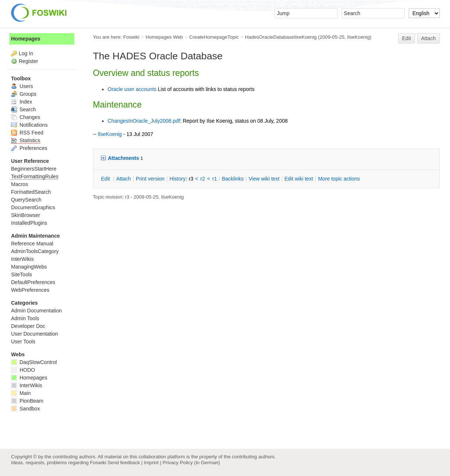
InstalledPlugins (29, 223)
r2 (203, 179)
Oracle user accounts (132, 89)
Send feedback (124, 463)
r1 (214, 179)
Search (23, 109)
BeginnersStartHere (34, 169)
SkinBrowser (26, 215)
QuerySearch (26, 200)
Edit (407, 38)
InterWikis (22, 259)
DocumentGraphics (33, 207)
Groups (24, 94)
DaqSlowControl (34, 362)
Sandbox (25, 409)
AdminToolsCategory (35, 251)
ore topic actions (339, 179)
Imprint (151, 463)
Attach (429, 38)
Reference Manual (32, 244)
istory (178, 179)
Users (22, 86)
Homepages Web (164, 37)
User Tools (23, 342)
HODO (23, 370)
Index (22, 102)
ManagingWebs (29, 267)
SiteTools (22, 274)
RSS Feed (27, 133)
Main (21, 393)
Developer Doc (28, 326)
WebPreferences (30, 290)
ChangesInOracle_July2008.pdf (144, 121)
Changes (26, 117)
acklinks (233, 179)
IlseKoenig (358, 37)
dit (106, 179)
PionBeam (27, 401)
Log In (26, 53)
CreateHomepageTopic (214, 37)
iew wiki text (264, 179)
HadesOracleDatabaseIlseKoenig (281, 37)
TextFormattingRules (35, 176)
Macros (20, 184)
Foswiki (131, 37)
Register (28, 61)
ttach (123, 179)
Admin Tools (25, 318)
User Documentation (35, 334)
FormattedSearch (31, 192)
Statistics (26, 140)
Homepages (26, 39)
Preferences (29, 148)
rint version (150, 179)
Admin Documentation (36, 311)
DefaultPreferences (33, 282)
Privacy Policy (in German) (191, 463)
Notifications (29, 125)
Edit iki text (299, 179)
